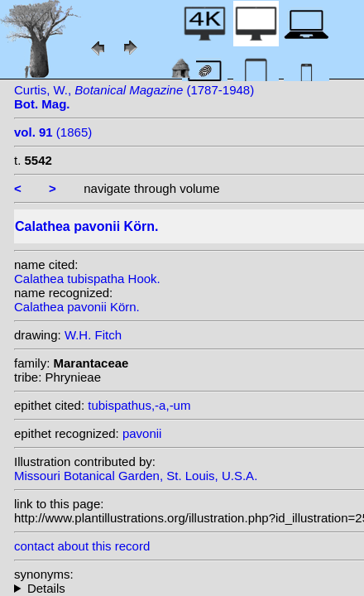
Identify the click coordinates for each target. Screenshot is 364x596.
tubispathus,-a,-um (139, 405)
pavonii (142, 433)
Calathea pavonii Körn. (77, 307)
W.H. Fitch (93, 335)
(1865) (53, 132)
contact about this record (82, 546)
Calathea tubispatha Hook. (87, 279)
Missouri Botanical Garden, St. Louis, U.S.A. (136, 476)
